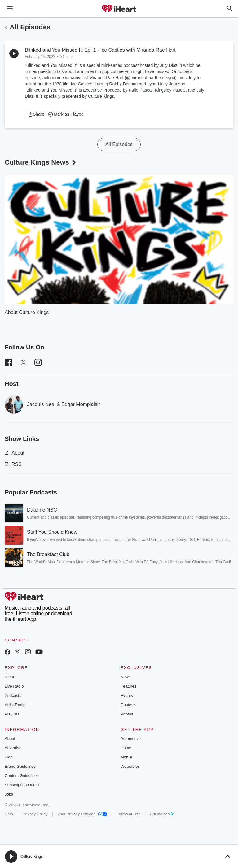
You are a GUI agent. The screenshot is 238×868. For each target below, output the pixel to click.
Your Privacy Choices (82, 814)
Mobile (126, 757)
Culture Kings (32, 857)
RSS (13, 464)
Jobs (9, 794)
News (126, 677)
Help (9, 814)
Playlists (12, 714)
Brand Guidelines (20, 766)
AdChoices (162, 814)
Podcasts (13, 695)
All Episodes (30, 27)
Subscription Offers (22, 785)
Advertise (13, 748)
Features (128, 686)
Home (126, 748)
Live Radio (14, 686)
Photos (127, 714)
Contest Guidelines (22, 776)
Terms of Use (129, 814)
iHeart (10, 677)
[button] (36, 114)
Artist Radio (15, 705)
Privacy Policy (35, 814)
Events (127, 695)
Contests (128, 705)
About (15, 453)
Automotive (131, 738)
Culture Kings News (41, 162)
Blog (9, 757)
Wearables (130, 766)
